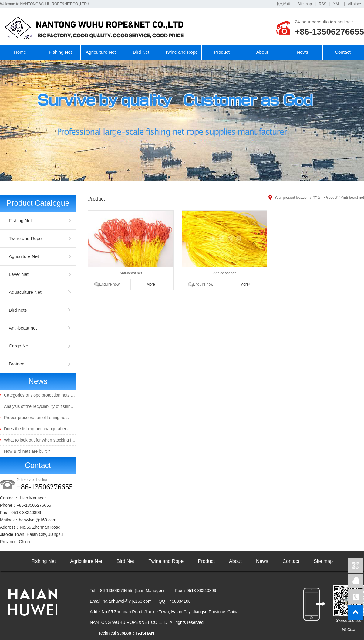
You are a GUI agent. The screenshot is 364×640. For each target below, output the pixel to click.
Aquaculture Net (25, 292)
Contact (343, 52)
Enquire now (109, 284)
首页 (317, 198)
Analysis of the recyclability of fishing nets (43, 406)
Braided (17, 364)
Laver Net (19, 274)
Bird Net (141, 52)
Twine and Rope (181, 52)
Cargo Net (19, 346)
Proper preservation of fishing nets (36, 418)
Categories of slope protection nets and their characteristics (60, 395)
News (302, 52)
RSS (323, 4)
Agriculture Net (101, 52)
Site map (305, 4)
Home (20, 52)
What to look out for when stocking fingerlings (47, 440)
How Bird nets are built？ (27, 451)
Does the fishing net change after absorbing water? (52, 429)
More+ (152, 284)
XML (337, 4)
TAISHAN (145, 633)
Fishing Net (60, 52)
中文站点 (283, 4)
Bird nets (18, 310)
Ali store (354, 4)
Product (222, 52)
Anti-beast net (23, 328)
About (262, 52)
